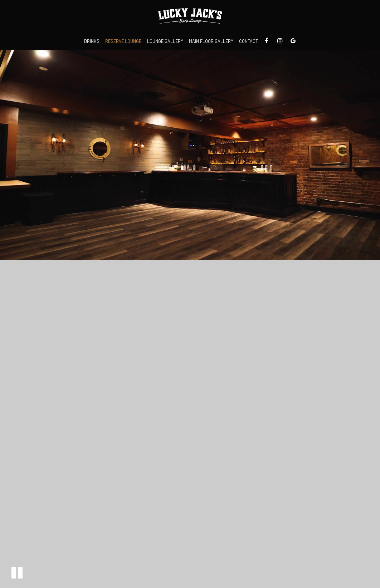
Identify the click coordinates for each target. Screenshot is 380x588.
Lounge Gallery (165, 41)
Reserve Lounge (123, 41)
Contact (249, 41)
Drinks (92, 41)
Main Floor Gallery (211, 41)
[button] (17, 573)
